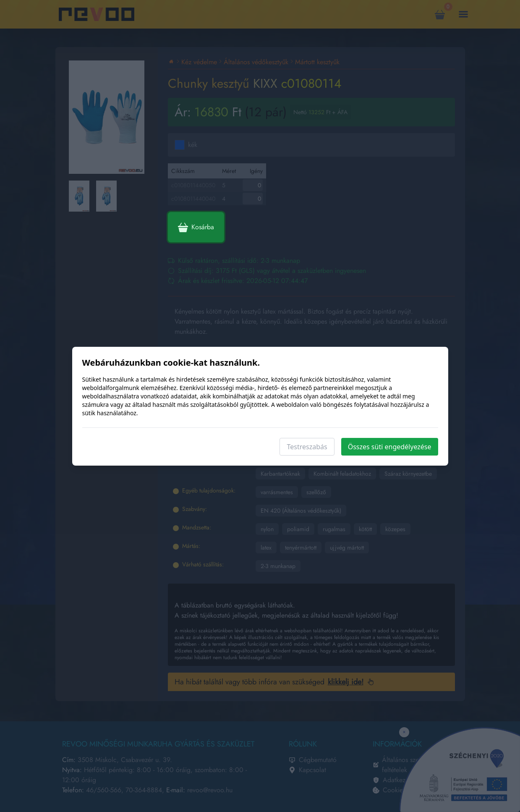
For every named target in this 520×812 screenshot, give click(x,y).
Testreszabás (307, 447)
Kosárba (196, 227)
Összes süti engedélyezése (390, 447)
